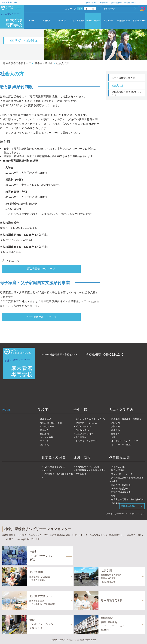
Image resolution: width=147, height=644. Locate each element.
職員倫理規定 (118, 470)
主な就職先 (81, 474)
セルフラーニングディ (87, 441)
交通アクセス (92, 3)
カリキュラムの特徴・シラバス (91, 419)
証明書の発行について (134, 3)
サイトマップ (138, 514)
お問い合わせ (116, 3)
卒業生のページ (139, 21)
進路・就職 (108, 21)
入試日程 (116, 426)
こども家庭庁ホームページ (41, 317)
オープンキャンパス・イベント (126, 441)
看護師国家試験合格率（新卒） (91, 470)
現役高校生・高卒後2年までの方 (126, 93)
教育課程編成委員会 (121, 492)
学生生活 (80, 410)
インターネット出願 (121, 445)
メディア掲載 (47, 437)
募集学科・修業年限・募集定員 (126, 419)
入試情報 (116, 423)
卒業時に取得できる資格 (88, 467)
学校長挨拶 (46, 419)
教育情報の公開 (124, 21)
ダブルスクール (83, 426)
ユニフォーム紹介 (84, 434)
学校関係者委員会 (120, 489)
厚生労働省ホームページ (41, 269)
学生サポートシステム (87, 423)
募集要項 (116, 430)
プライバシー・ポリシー (123, 474)
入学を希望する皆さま (123, 78)
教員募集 (104, 3)
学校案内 (47, 21)
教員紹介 (44, 430)
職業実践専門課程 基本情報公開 (127, 499)
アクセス (44, 441)
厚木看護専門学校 (9, 2)
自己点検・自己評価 (121, 485)
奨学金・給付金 (93, 21)
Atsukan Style (83, 430)
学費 (113, 437)
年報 (113, 496)
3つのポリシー (47, 426)
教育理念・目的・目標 (51, 423)
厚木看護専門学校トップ (17, 63)
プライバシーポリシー (117, 514)
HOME (31, 21)
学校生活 (62, 21)
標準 (80, 9)
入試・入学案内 (78, 21)
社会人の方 (118, 85)
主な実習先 (81, 437)
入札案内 (116, 503)
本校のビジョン (119, 467)
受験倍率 (116, 434)
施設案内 (44, 434)
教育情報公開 (119, 457)
